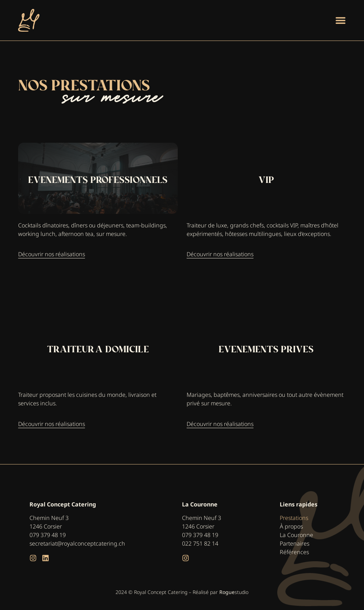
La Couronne (296, 535)
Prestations (294, 518)
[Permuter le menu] (341, 20)
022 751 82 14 (200, 543)
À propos (291, 526)
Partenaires (295, 543)
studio (234, 592)
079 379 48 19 (48, 535)
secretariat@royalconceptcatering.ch (77, 543)
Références (294, 552)
